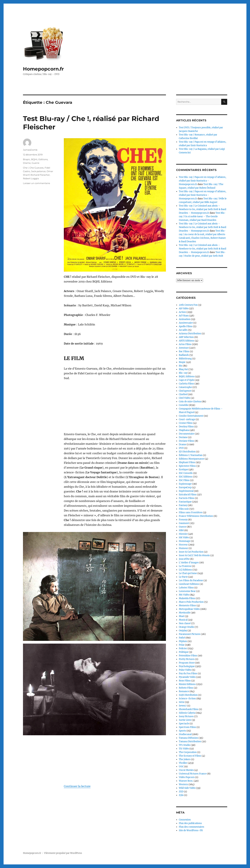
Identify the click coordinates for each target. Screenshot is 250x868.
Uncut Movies (186, 770)
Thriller (183, 763)
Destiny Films (186, 427)
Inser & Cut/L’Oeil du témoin (194, 555)
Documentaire (187, 434)
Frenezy (183, 520)
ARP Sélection (186, 337)
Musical (183, 620)
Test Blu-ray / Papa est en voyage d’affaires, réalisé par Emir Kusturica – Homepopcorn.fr (203, 181)
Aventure (184, 348)
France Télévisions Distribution (196, 516)
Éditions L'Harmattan (191, 455)
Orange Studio (187, 627)
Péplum (183, 641)
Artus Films (185, 344)
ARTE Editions (187, 341)
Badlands (184, 355)
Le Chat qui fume (188, 573)
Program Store (187, 663)
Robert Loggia (31, 178)
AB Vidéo (184, 309)
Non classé (185, 623)
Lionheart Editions (189, 584)
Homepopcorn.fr (43, 69)
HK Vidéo (184, 538)
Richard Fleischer (40, 175)
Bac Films (184, 351)
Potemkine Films (188, 656)
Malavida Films (187, 598)
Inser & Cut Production (191, 552)
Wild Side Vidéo (187, 788)
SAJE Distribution (188, 695)
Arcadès (183, 330)
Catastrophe (185, 387)
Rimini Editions (187, 684)
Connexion (185, 820)
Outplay (183, 631)
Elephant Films (187, 462)
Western (183, 784)
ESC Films (184, 480)
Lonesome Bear (187, 591)
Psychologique (187, 666)
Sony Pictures (186, 716)
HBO (181, 530)
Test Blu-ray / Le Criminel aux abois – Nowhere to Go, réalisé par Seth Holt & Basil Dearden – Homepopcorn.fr (203, 209)
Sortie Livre (185, 720)
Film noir (184, 509)
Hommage (185, 541)
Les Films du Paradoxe (191, 580)
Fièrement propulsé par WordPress (63, 853)
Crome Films (186, 423)
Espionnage (185, 484)
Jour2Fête (184, 559)
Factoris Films (187, 498)
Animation (185, 319)
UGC (181, 767)
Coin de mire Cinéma (190, 402)
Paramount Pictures (190, 634)
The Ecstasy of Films (190, 756)
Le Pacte (183, 577)
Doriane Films (187, 441)
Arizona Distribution (190, 334)
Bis (181, 366)
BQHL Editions (39, 159)
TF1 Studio (185, 745)
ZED (181, 792)
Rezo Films (185, 681)
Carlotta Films (186, 384)
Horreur (183, 545)
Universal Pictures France (193, 774)
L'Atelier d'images (189, 563)
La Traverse (185, 566)
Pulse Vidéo (185, 670)
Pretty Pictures (187, 659)
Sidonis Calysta (187, 713)
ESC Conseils (186, 473)
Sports (182, 731)
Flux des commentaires (192, 827)
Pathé (182, 638)
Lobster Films (186, 588)
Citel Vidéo (185, 398)
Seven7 (183, 706)
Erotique (183, 470)
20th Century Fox (188, 305)
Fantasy (183, 505)
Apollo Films (186, 326)
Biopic (27, 159)
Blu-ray (183, 373)
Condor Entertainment (191, 416)
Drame (27, 163)
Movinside (185, 613)
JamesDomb (30, 150)
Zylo (181, 795)
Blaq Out (183, 369)
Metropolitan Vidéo (189, 609)
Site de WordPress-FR (191, 830)
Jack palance (38, 171)
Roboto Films (186, 688)
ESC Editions (186, 477)
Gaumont (184, 523)
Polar (182, 645)
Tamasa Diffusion (188, 738)
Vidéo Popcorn (187, 777)
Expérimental (186, 491)
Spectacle (184, 724)
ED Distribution (187, 452)
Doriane (183, 437)
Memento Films (187, 606)
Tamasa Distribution (190, 741)
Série (182, 702)
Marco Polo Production (191, 602)
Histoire (183, 534)
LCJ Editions (185, 570)
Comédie (184, 405)
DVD (181, 448)
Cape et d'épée (187, 380)
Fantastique (185, 502)
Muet (182, 616)
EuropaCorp (185, 487)
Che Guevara (37, 168)
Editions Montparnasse (192, 459)
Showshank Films (189, 709)
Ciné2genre (185, 391)
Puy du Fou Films (188, 673)
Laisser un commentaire (37, 183)
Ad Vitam (184, 316)
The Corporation (188, 752)
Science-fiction (187, 699)
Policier (183, 648)
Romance (184, 691)
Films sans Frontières (191, 512)
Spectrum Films (187, 727)
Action (182, 312)
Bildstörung (185, 359)
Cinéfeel (183, 394)
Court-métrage (187, 419)
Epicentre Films (187, 466)
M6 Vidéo (184, 595)
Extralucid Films (188, 495)
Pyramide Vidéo (187, 677)
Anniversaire (186, 323)
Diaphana (184, 430)
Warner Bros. (186, 781)
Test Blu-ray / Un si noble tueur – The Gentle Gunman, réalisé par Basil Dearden (202, 216)
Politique (184, 652)
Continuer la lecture (77, 786)
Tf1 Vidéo (184, 749)
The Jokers (185, 759)
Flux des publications (190, 823)
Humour (183, 548)
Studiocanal (185, 734)
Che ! (26, 168)
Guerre (35, 163)
